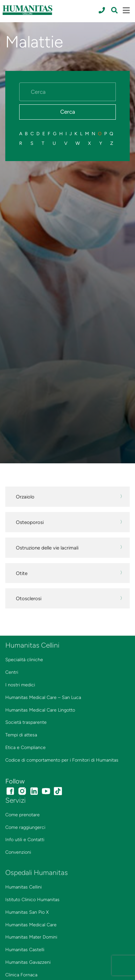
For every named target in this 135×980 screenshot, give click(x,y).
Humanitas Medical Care (31, 925)
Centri (12, 672)
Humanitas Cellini (23, 887)
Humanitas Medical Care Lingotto (40, 710)
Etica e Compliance (25, 748)
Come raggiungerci (25, 827)
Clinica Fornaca (21, 975)
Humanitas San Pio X (27, 912)
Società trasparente (26, 722)
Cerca (68, 112)
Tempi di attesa (21, 735)
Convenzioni (18, 852)
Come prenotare (22, 815)
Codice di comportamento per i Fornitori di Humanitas (62, 760)
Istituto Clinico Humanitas (32, 900)
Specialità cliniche (24, 660)
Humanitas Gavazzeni (28, 962)
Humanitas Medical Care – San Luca (43, 697)
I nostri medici (20, 685)
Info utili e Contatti (25, 840)
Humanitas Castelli (25, 950)
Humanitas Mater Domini (31, 937)
